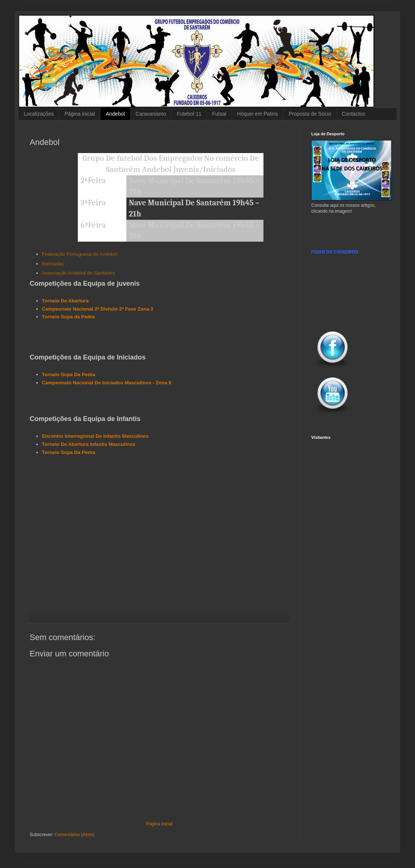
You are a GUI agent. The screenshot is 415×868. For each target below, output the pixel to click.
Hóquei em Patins (258, 114)
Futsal (219, 114)
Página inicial (80, 114)
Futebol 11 (189, 114)
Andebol (115, 114)
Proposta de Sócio (310, 114)
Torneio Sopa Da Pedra (69, 375)
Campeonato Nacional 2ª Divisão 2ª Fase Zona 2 (98, 309)
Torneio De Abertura (65, 301)
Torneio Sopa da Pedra (68, 317)
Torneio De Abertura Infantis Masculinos (89, 444)
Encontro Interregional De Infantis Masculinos (95, 436)
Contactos (354, 114)
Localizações (39, 114)
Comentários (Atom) (74, 835)
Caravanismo (151, 114)
